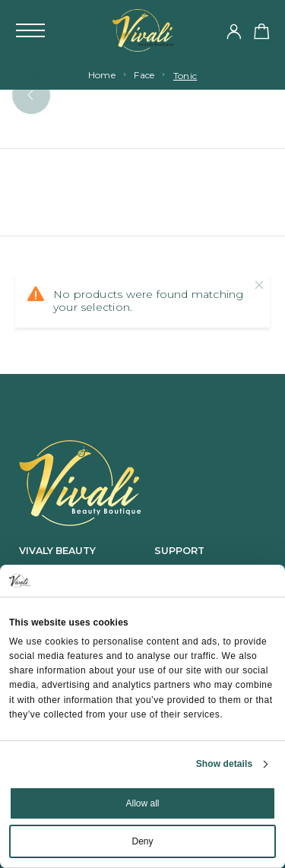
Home (102, 75)
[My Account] (234, 33)
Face (144, 75)
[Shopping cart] (262, 34)
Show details (225, 764)
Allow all (142, 803)
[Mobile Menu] (30, 30)
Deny (142, 841)
